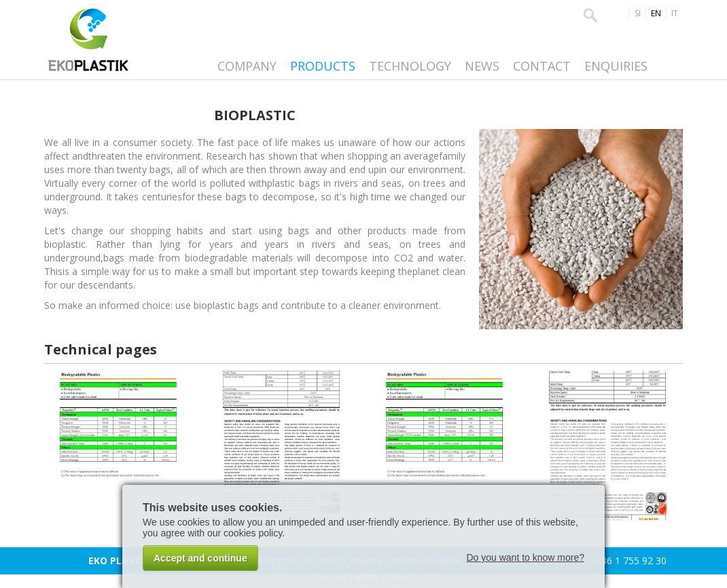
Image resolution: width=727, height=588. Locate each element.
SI (638, 13)
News (482, 66)
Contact (542, 66)
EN (656, 13)
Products (323, 66)
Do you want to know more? (525, 557)
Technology (410, 66)
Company (247, 66)
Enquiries (616, 66)
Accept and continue (200, 558)
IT (675, 13)
